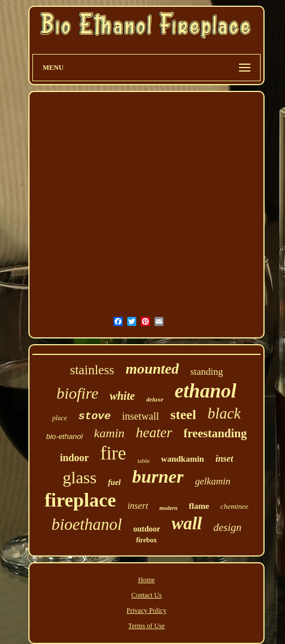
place (60, 418)
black (224, 413)
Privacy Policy (146, 610)
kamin (110, 433)
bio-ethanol (64, 436)
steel (183, 415)
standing (207, 372)
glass (79, 477)
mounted (152, 369)
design (228, 527)
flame (199, 506)
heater (154, 432)
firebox (146, 540)
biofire (78, 393)
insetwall (141, 416)
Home (146, 580)
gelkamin (212, 481)
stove (95, 416)
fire (113, 453)
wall (186, 523)
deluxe (155, 399)
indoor (74, 458)
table (143, 461)
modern (169, 508)
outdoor (147, 529)
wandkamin (183, 459)
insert (137, 506)
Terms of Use (146, 626)
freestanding (215, 433)
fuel (114, 482)
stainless (92, 370)
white (122, 396)
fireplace (81, 500)
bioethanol (87, 524)
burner (158, 476)
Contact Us (146, 595)
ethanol (206, 391)
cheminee (234, 506)
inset (224, 459)
